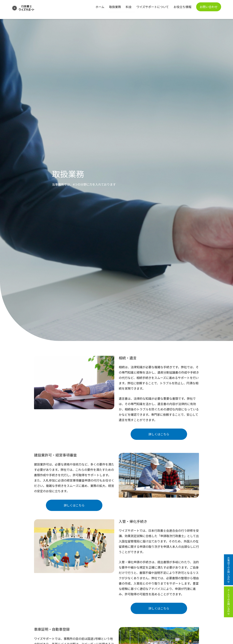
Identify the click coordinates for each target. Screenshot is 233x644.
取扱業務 (115, 7)
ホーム (100, 7)
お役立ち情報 (182, 7)
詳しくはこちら (159, 434)
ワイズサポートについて (153, 7)
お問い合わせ (209, 7)
